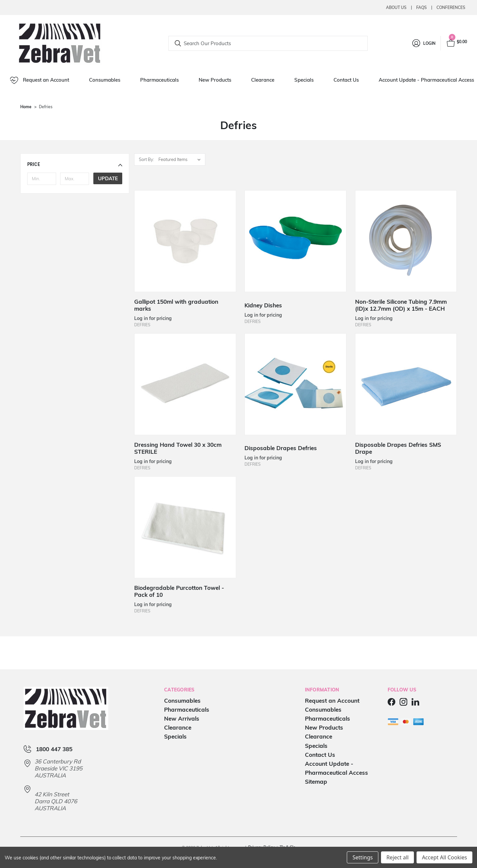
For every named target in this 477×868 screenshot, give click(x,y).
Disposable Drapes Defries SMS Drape (398, 448)
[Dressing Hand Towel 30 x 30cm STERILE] (185, 384)
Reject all (397, 857)
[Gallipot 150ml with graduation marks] (185, 241)
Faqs (422, 7)
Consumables (105, 80)
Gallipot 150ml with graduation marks (176, 305)
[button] (75, 164)
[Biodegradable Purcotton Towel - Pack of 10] (185, 527)
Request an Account (40, 80)
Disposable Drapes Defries (281, 448)
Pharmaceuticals (159, 80)
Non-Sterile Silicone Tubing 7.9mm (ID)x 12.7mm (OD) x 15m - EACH (401, 305)
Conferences (451, 7)
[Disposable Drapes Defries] (295, 384)
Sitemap (316, 782)
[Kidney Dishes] (295, 241)
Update (108, 178)
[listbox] (181, 159)
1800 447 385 (54, 749)
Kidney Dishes (263, 305)
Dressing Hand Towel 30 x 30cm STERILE (178, 448)
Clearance (263, 80)
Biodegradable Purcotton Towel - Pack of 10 (179, 591)
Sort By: (146, 159)
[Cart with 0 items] (456, 43)
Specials (304, 80)
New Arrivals (182, 718)
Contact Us (346, 80)
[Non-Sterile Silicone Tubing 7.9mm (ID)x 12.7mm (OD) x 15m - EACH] (406, 241)
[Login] (423, 43)
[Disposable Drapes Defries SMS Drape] (406, 384)
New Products (215, 80)
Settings (363, 857)
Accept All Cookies (444, 857)
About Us (396, 7)
